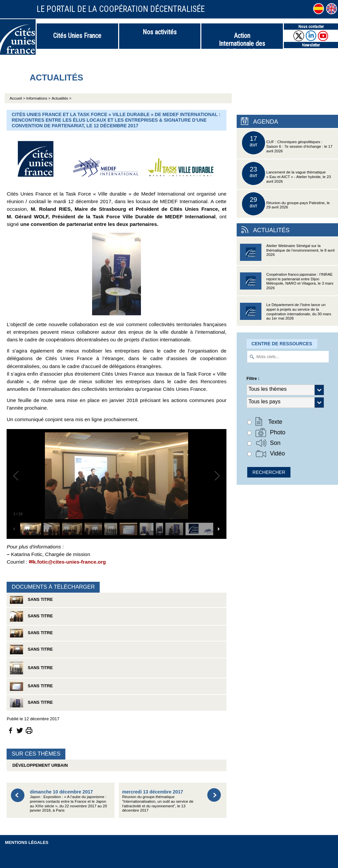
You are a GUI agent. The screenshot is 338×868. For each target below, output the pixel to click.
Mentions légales (27, 842)
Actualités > (61, 98)
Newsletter (311, 45)
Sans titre (31, 600)
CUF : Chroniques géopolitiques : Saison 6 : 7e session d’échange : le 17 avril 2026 (287, 143)
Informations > (38, 98)
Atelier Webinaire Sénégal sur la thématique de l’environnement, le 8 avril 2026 (287, 254)
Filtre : (253, 378)
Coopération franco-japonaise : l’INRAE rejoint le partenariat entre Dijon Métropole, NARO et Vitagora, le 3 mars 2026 (287, 283)
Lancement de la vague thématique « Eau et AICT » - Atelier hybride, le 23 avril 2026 (287, 173)
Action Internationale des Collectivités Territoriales (242, 40)
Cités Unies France (77, 36)
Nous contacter (311, 27)
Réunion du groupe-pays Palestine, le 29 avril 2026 (286, 204)
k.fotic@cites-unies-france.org (69, 562)
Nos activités (160, 32)
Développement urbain (39, 765)
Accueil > (18, 98)
